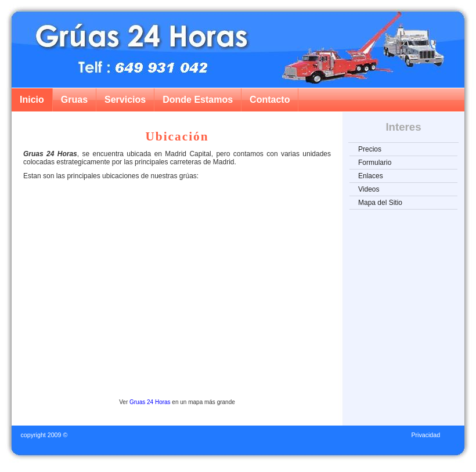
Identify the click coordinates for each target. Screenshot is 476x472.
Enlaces (371, 176)
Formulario (375, 163)
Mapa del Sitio (380, 203)
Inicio (32, 100)
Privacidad (425, 435)
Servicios (125, 100)
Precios (370, 149)
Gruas (74, 100)
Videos (369, 189)
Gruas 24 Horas (150, 402)
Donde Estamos (198, 100)
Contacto (270, 100)
